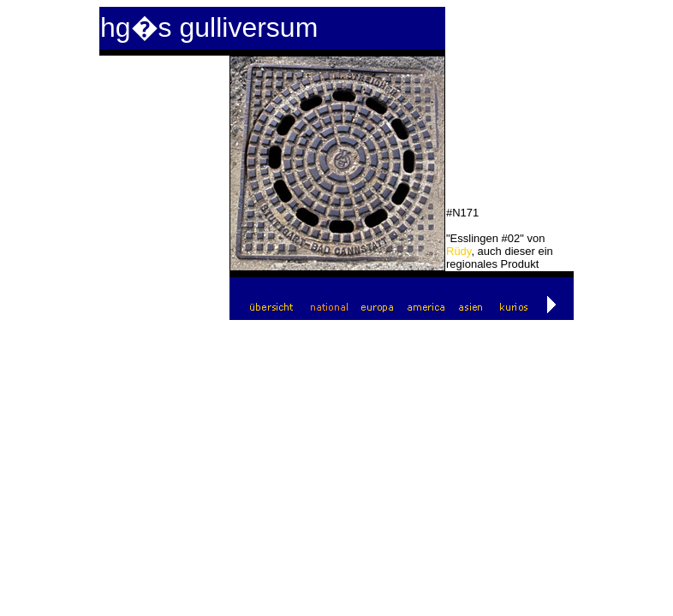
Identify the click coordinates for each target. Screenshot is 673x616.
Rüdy (459, 251)
